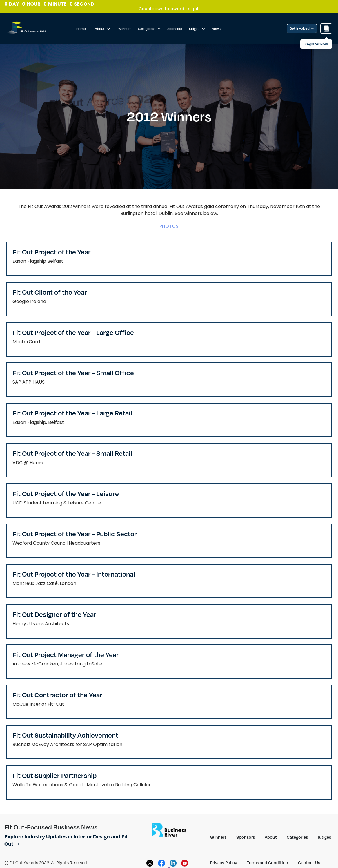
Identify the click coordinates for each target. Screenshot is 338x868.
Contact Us (309, 862)
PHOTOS (169, 226)
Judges (197, 29)
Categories (149, 29)
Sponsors (175, 29)
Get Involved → (302, 28)
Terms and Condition (268, 862)
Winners (125, 29)
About (102, 29)
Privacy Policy (224, 862)
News (216, 29)
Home (81, 29)
